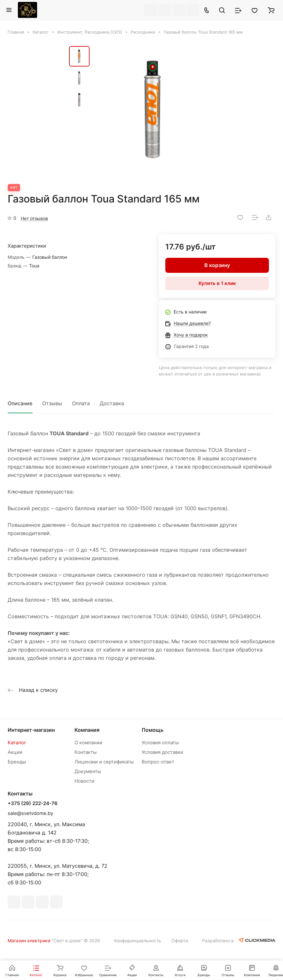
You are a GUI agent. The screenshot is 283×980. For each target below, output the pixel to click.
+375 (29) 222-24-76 (33, 803)
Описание (20, 403)
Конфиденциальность (138, 940)
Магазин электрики (29, 940)
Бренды (17, 762)
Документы (88, 771)
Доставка (112, 403)
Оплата (81, 403)
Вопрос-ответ (158, 762)
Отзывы (52, 403)
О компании (88, 743)
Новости (84, 781)
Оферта (180, 940)
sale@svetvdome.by (30, 813)
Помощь (153, 730)
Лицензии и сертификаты (104, 762)
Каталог (17, 743)
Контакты (86, 752)
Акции (15, 752)
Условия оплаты (160, 743)
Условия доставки (162, 752)
